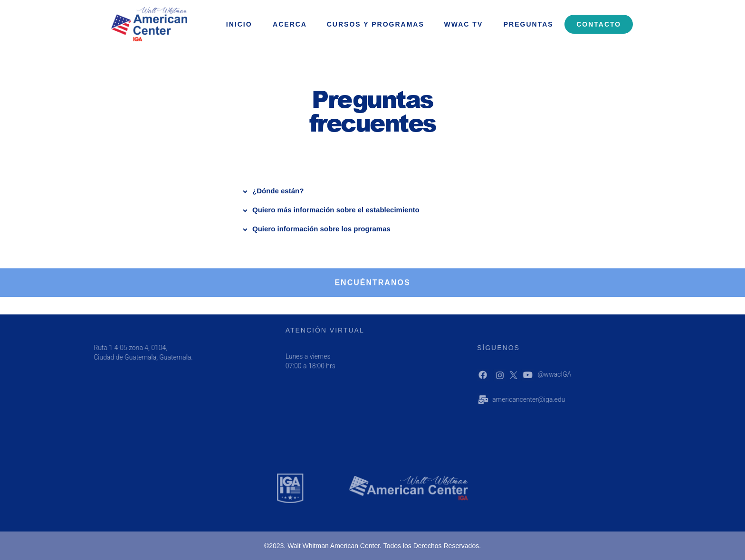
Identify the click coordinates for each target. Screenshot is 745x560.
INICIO (239, 24)
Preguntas (529, 24)
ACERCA (290, 24)
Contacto (599, 24)
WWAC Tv (464, 24)
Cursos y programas (376, 24)
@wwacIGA (568, 374)
